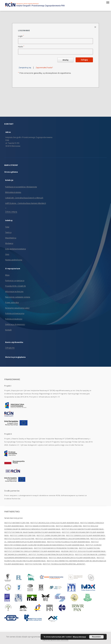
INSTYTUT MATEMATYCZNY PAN (17, 523)
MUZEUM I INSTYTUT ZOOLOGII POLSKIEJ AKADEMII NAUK (83, 551)
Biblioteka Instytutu (13, 192)
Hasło (21, 47)
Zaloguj (84, 60)
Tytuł (7, 227)
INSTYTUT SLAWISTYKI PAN (89, 548)
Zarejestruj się (25, 68)
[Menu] (108, 2)
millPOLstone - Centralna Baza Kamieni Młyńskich (26, 203)
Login (21, 36)
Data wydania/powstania (16, 249)
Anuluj (65, 60)
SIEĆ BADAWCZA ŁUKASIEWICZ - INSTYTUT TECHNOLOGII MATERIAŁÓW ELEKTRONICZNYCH (39, 554)
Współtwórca (11, 238)
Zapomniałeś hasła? (44, 68)
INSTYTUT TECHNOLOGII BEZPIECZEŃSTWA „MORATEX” (64, 564)
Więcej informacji (79, 637)
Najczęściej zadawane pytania (18, 297)
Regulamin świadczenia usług (17, 308)
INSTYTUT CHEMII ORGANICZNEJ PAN (51, 535)
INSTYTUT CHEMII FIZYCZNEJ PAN (23, 535)
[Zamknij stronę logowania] (95, 27)
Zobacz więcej (11, 212)
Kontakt (8, 330)
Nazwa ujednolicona (14, 260)
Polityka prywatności (14, 319)
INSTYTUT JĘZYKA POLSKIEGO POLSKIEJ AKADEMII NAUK (69, 542)
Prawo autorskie (12, 302)
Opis (7, 254)
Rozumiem (96, 637)
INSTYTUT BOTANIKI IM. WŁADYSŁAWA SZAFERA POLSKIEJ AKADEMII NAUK (33, 532)
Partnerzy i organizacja (15, 281)
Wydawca (9, 243)
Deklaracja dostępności (15, 324)
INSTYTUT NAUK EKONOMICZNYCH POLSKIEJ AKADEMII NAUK (72, 558)
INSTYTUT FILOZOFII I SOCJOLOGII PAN (19, 539)
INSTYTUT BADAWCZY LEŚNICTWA (69, 526)
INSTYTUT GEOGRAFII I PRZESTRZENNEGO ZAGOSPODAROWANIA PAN (63, 539)
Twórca (8, 232)
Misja (7, 275)
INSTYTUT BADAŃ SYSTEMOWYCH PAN (40, 526)
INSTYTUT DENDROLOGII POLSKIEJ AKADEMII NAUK (86, 535)
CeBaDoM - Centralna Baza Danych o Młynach (24, 198)
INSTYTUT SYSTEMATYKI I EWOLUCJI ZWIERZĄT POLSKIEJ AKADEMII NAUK (32, 551)
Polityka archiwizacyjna (15, 313)
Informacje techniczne (14, 292)
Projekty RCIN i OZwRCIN (15, 286)
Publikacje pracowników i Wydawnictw (21, 187)
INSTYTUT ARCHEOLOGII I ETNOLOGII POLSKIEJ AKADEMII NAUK (55, 523)
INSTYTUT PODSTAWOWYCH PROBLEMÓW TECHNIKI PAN (56, 548)
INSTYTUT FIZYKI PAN (33, 564)
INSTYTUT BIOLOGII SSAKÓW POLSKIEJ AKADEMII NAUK (83, 529)
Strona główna (11, 172)
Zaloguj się (10, 348)
